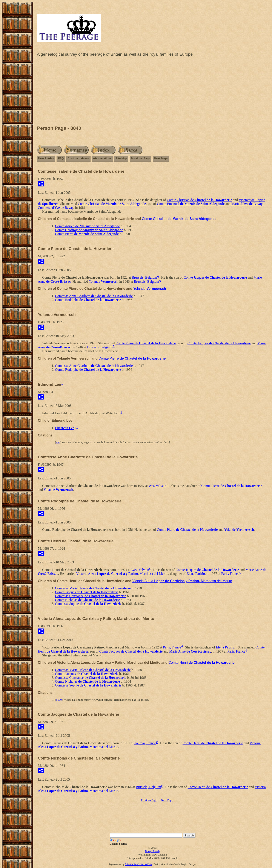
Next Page (161, 158)
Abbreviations (102, 158)
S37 (58, 442)
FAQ (61, 158)
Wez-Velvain (157, 486)
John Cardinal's (132, 864)
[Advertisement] (153, 92)
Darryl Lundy (153, 851)
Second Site (146, 864)
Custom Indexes (78, 158)
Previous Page (141, 158)
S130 (59, 700)
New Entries (46, 158)
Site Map (121, 158)
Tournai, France (145, 743)
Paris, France (230, 574)
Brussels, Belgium (144, 277)
